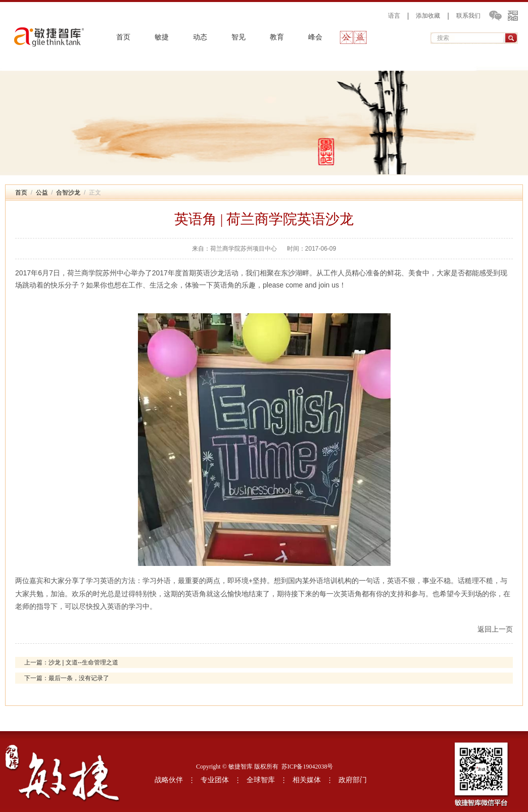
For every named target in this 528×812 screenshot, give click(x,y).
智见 (238, 37)
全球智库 (261, 780)
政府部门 (353, 780)
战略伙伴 (169, 780)
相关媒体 (307, 780)
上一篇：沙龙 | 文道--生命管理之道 (71, 662)
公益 (354, 37)
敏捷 (162, 37)
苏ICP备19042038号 (307, 767)
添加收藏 (428, 16)
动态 (200, 37)
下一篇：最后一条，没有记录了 (67, 678)
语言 (394, 16)
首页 (123, 37)
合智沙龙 (68, 193)
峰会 (315, 37)
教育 (277, 37)
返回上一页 (495, 629)
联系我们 (468, 16)
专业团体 (215, 780)
